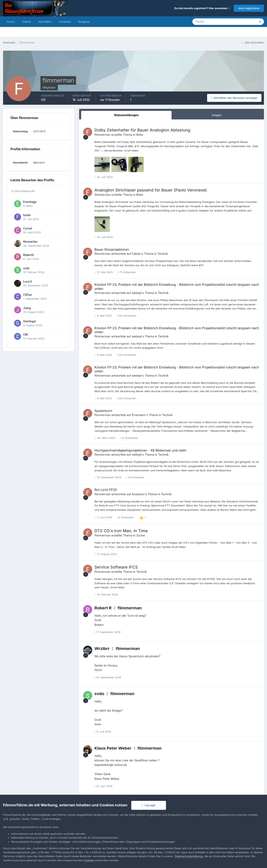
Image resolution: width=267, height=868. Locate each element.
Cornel (27, 228)
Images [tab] (217, 115)
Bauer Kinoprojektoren (112, 249)
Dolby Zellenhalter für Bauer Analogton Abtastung (142, 130)
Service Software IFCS (116, 567)
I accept (149, 805)
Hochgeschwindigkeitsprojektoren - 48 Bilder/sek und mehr (140, 450)
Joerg (27, 308)
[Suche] (210, 22)
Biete (140, 135)
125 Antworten (126, 316)
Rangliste (84, 22)
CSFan (27, 295)
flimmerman (103, 135)
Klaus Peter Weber (113, 748)
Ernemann (139, 415)
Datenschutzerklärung (189, 856)
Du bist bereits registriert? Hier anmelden (202, 8)
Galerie (26, 22)
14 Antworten (135, 477)
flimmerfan (30, 242)
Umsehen (65, 22)
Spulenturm (103, 411)
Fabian (136, 254)
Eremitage (30, 202)
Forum (11, 22)
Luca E (28, 282)
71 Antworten (127, 272)
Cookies (89, 860)
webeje (137, 293)
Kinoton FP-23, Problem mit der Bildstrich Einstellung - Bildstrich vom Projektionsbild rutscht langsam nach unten (177, 287)
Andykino (138, 494)
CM (25, 335)
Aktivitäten (45, 22)
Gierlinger (30, 321)
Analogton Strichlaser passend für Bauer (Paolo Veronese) (151, 190)
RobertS (28, 255)
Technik (163, 254)
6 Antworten (126, 517)
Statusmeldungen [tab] (126, 115)
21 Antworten (129, 438)
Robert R (103, 608)
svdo (26, 268)
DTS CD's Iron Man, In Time (121, 531)
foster (27, 215)
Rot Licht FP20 (106, 490)
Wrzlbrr (102, 649)
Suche (141, 535)
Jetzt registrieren (249, 8)
